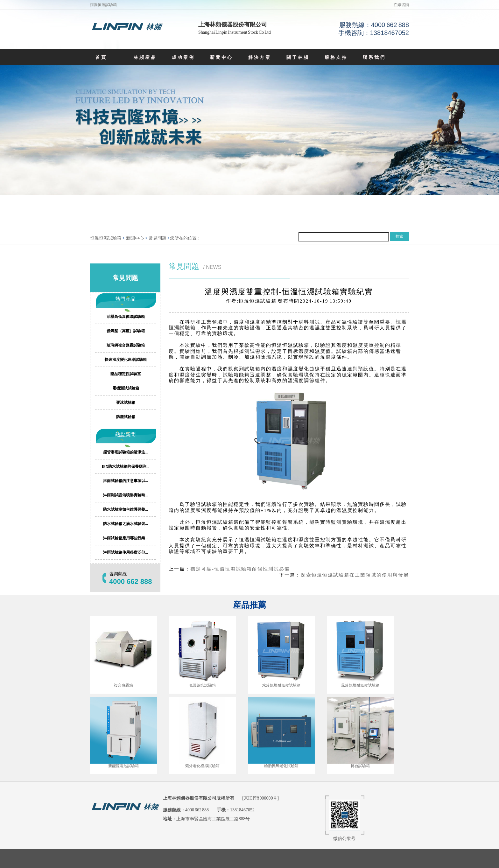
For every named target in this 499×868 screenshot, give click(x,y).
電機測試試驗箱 (126, 388)
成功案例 (183, 57)
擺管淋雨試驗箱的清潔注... (126, 452)
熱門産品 (125, 299)
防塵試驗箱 (126, 417)
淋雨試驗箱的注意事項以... (126, 481)
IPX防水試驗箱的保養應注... (126, 466)
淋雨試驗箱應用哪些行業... (126, 538)
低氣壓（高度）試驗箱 (126, 331)
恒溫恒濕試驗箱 (106, 238)
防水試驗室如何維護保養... (126, 509)
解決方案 (260, 57)
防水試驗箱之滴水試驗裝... (126, 524)
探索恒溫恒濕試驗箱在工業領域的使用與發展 (355, 575)
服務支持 (336, 57)
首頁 (101, 57)
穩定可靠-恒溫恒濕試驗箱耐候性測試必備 (240, 569)
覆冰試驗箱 (126, 402)
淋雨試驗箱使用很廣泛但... (126, 552)
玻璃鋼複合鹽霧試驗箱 (126, 345)
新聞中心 (221, 57)
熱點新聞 (125, 434)
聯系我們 (374, 57)
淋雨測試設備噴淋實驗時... (126, 495)
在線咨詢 (401, 5)
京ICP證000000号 (261, 798)
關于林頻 (298, 57)
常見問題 (158, 238)
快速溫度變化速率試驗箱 (126, 360)
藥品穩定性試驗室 (126, 374)
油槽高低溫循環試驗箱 (126, 317)
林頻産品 (145, 57)
